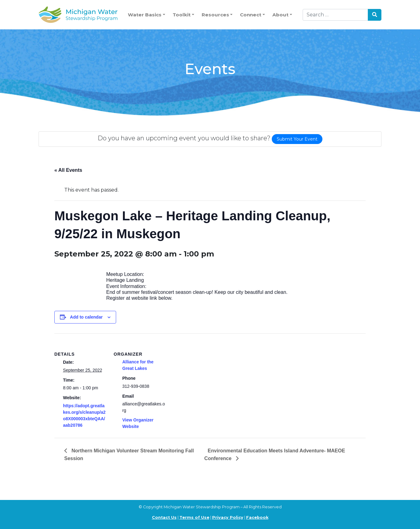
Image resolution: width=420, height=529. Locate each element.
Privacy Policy (228, 517)
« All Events (68, 170)
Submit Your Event (297, 139)
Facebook (257, 517)
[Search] (335, 15)
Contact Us (164, 517)
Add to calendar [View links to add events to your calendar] (86, 317)
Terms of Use (194, 517)
